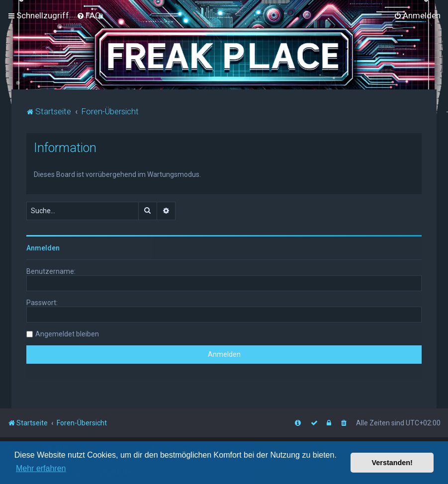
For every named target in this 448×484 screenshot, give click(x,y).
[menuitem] (89, 15)
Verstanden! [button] (392, 463)
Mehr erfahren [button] (41, 468)
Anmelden (43, 247)
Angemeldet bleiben (67, 333)
